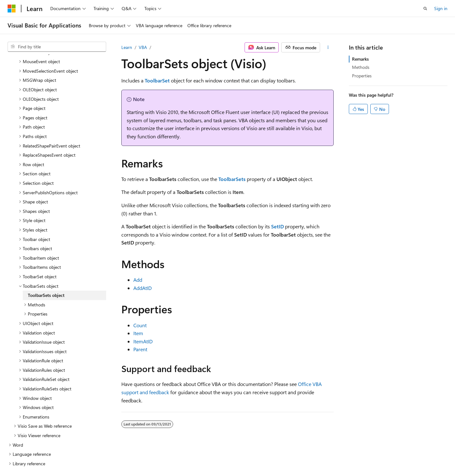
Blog (275, 456)
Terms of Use (358, 456)
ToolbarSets (232, 179)
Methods (361, 67)
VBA (143, 47)
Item (138, 333)
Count (140, 325)
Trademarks (389, 456)
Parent (140, 349)
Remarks (360, 59)
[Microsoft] (12, 9)
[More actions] (328, 47)
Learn (127, 47)
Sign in (441, 8)
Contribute (301, 456)
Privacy (326, 456)
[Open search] (425, 9)
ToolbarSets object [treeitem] (46, 254)
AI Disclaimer (209, 456)
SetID (277, 226)
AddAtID (143, 288)
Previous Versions (246, 456)
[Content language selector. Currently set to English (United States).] (36, 456)
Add (138, 280)
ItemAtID (143, 341)
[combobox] (57, 47)
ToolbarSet (157, 80)
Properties (362, 76)
